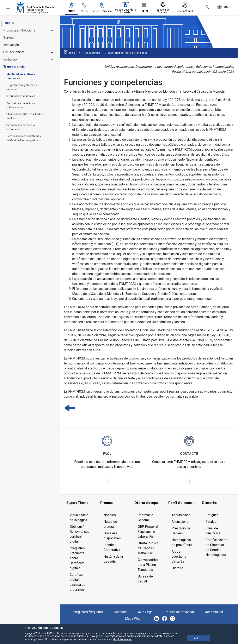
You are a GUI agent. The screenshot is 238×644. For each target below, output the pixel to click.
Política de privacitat (179, 612)
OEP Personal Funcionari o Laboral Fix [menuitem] (148, 532)
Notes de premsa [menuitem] (110, 524)
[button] (52, 31)
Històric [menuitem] (177, 568)
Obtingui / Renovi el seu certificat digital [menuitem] (80, 534)
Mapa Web (133, 619)
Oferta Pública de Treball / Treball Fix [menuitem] (148, 548)
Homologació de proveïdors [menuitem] (182, 542)
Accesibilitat (214, 612)
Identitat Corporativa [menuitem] (112, 547)
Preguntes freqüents (88, 612)
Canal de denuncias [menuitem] (213, 531)
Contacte (120, 612)
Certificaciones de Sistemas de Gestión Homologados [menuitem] (216, 547)
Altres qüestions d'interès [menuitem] (179, 556)
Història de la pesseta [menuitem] (113, 559)
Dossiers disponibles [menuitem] (112, 536)
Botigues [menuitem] (212, 515)
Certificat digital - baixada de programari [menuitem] (78, 582)
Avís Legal (146, 612)
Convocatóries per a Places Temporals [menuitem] (148, 565)
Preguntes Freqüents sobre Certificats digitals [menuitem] (77, 558)
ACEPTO (199, 638)
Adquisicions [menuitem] (181, 515)
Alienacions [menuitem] (180, 522)
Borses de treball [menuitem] (145, 579)
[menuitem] (9, 23)
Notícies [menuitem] (110, 515)
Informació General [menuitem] (145, 517)
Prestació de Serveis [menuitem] (181, 531)
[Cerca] (207, 7)
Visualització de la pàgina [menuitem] (79, 517)
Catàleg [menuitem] (211, 522)
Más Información (122, 639)
